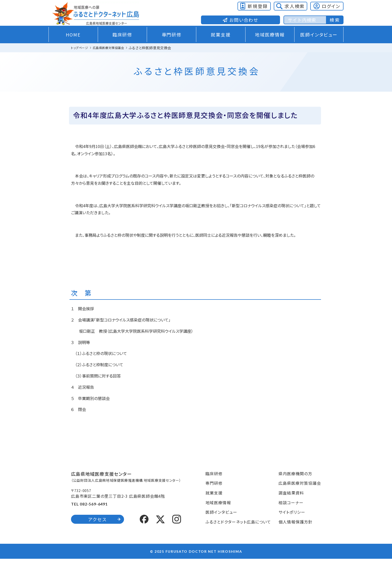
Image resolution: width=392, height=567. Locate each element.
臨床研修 (122, 43)
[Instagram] (177, 527)
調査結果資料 (291, 501)
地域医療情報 (270, 43)
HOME (73, 43)
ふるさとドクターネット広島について (238, 530)
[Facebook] (144, 527)
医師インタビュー (319, 43)
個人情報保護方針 (295, 530)
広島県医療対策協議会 (300, 491)
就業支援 (221, 43)
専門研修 (172, 43)
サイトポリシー (292, 520)
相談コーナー (291, 510)
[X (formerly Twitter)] (160, 527)
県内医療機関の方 (295, 481)
